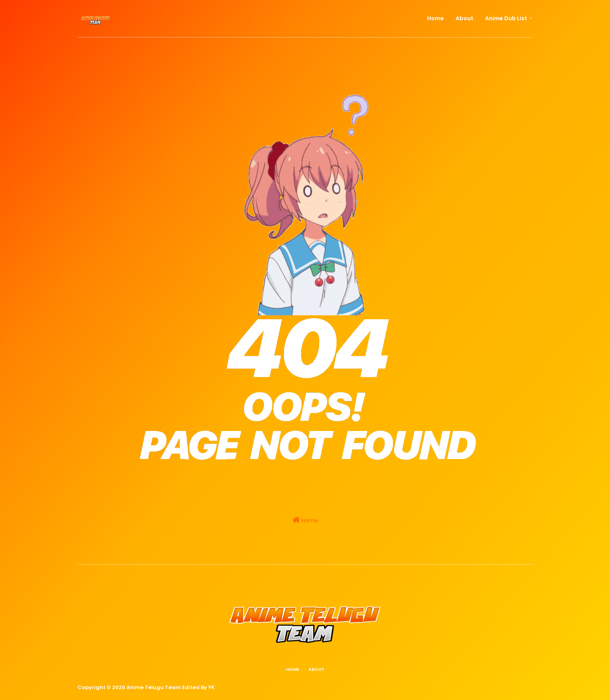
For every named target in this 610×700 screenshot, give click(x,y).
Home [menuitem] (436, 18)
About (316, 669)
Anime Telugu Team (154, 687)
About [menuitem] (465, 18)
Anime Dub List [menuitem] (506, 18)
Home (305, 520)
